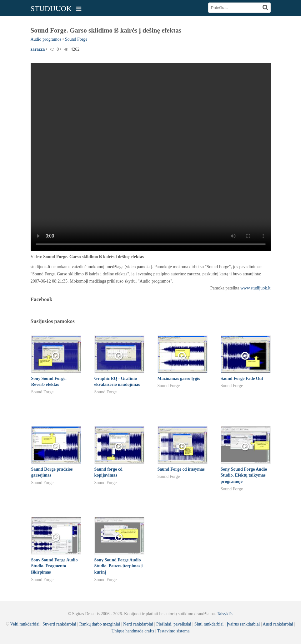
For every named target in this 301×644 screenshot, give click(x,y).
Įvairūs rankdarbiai (243, 624)
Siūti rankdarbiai (209, 624)
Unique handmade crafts (133, 631)
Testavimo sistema (173, 631)
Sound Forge (76, 39)
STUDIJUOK (51, 8)
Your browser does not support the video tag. (151, 157)
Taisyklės (225, 614)
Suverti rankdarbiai (59, 624)
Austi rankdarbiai (278, 624)
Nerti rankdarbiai (138, 624)
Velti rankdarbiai (25, 624)
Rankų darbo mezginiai (100, 624)
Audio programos (46, 39)
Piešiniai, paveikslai (174, 624)
